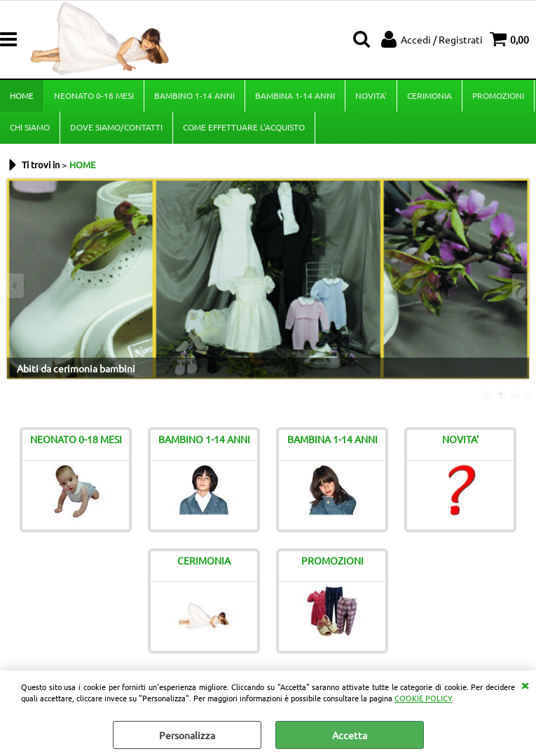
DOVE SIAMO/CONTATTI (116, 127)
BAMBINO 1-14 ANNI (194, 95)
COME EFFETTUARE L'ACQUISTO (244, 127)
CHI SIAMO (30, 127)
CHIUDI (525, 684)
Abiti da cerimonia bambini (76, 368)
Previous (16, 286)
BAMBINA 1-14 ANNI (295, 95)
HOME (22, 95)
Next (520, 286)
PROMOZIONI (498, 95)
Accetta (350, 735)
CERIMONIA (430, 95)
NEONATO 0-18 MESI (94, 95)
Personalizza (187, 735)
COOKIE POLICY (423, 698)
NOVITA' (371, 95)
